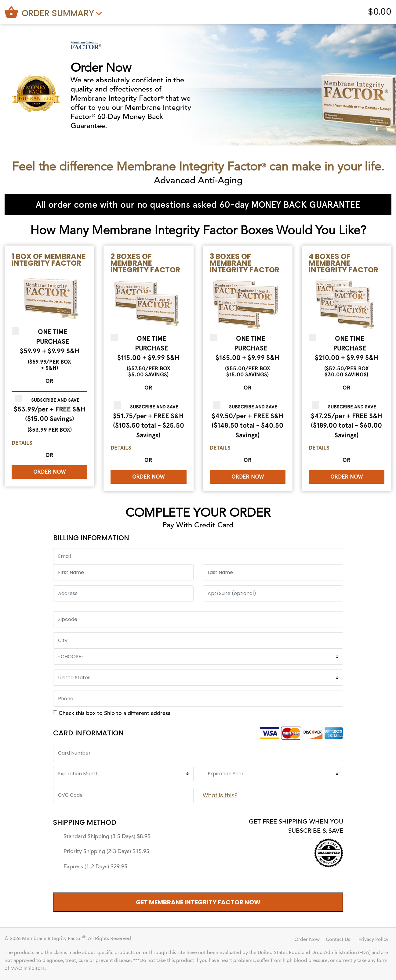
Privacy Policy (373, 939)
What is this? (220, 795)
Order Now (49, 472)
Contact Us (338, 939)
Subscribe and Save (55, 400)
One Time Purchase (53, 336)
